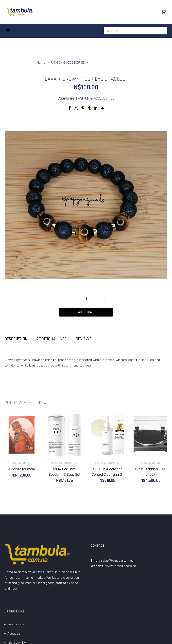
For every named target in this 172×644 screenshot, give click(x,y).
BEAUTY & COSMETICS (64, 463)
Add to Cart (87, 312)
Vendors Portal (18, 624)
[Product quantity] (86, 299)
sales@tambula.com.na (117, 561)
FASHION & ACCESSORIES (68, 62)
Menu (8, 31)
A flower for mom (22, 469)
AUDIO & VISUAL (151, 463)
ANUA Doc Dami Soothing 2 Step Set (65, 472)
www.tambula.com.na (121, 566)
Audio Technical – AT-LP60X (150, 472)
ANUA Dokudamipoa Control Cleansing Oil (108, 472)
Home (41, 62)
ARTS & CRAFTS (22, 463)
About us (14, 634)
